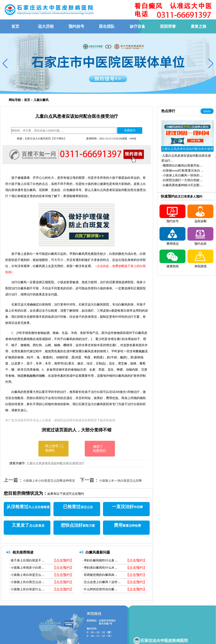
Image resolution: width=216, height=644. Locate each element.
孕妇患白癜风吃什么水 (99, 568)
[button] (5, 64)
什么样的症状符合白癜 (99, 589)
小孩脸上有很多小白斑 (26, 568)
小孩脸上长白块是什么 (26, 589)
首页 (27, 100)
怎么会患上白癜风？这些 (101, 582)
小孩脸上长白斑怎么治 (26, 582)
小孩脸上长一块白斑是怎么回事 (120, 481)
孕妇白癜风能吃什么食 (99, 560)
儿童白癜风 (41, 100)
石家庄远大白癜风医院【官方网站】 (46, 139)
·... (182, 166)
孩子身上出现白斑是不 (26, 560)
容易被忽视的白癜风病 (99, 575)
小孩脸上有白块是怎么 (26, 575)
